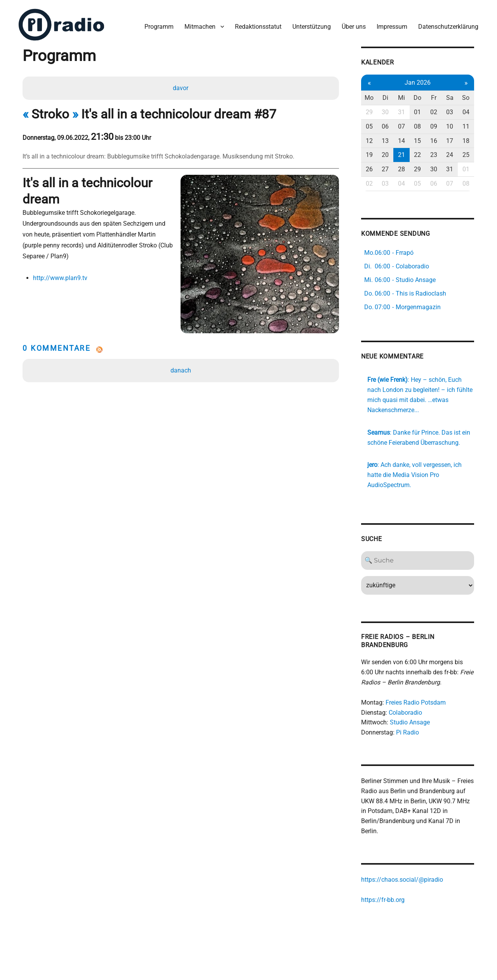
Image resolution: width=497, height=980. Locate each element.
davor (181, 88)
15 (418, 140)
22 (418, 155)
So (467, 98)
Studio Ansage (410, 722)
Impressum (392, 27)
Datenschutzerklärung (448, 27)
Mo (369, 98)
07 (402, 126)
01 (418, 112)
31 (402, 112)
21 (402, 155)
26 (370, 169)
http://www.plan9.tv (60, 278)
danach (181, 370)
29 (370, 112)
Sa (450, 98)
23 (434, 155)
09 (434, 126)
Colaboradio (406, 713)
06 (386, 126)
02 (434, 112)
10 (450, 126)
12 (370, 140)
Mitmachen (200, 27)
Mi (402, 98)
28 (402, 169)
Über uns (354, 27)
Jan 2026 (418, 82)
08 (418, 126)
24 (450, 155)
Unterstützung (312, 27)
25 (466, 155)
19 (370, 155)
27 (386, 169)
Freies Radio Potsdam (416, 702)
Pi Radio (408, 732)
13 (386, 140)
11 (466, 126)
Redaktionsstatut (258, 27)
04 (466, 112)
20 (386, 155)
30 (386, 112)
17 (450, 140)
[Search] (418, 560)
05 (370, 126)
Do (418, 98)
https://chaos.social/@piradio (402, 880)
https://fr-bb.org (383, 899)
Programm (159, 27)
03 (450, 112)
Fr (434, 98)
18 (466, 140)
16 (434, 140)
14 (402, 140)
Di (386, 98)
